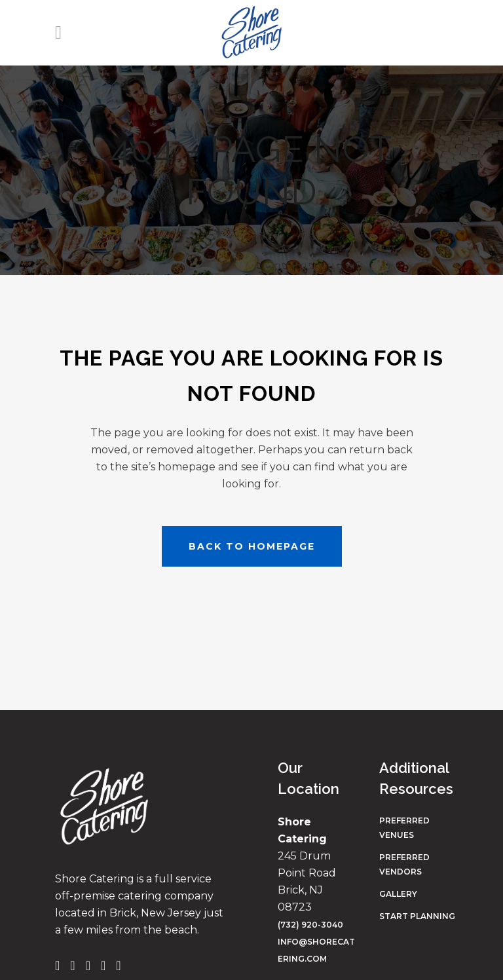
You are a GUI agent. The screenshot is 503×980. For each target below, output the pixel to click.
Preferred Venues (404, 828)
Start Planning (417, 916)
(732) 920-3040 (310, 925)
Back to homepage (252, 546)
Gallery (398, 894)
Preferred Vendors (404, 864)
